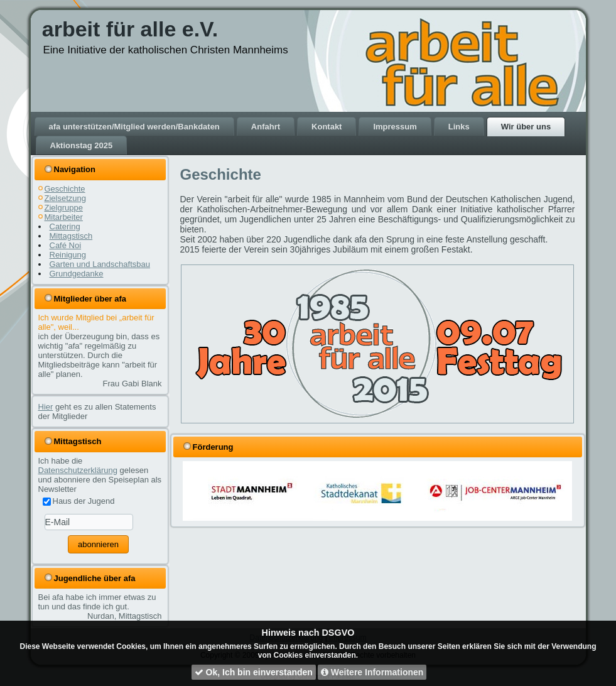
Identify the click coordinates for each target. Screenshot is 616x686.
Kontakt (327, 127)
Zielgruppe (64, 208)
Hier (46, 407)
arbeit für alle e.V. (130, 29)
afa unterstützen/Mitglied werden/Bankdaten (134, 127)
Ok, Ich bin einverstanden (254, 672)
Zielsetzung (65, 198)
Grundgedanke (77, 274)
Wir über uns (526, 127)
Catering (65, 226)
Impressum (395, 127)
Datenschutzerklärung (78, 470)
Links (459, 127)
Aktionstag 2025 (82, 145)
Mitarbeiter (64, 217)
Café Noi (66, 245)
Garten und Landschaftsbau (100, 264)
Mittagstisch (71, 236)
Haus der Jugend (79, 501)
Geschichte (65, 189)
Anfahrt (266, 127)
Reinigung (68, 255)
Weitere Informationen (372, 672)
